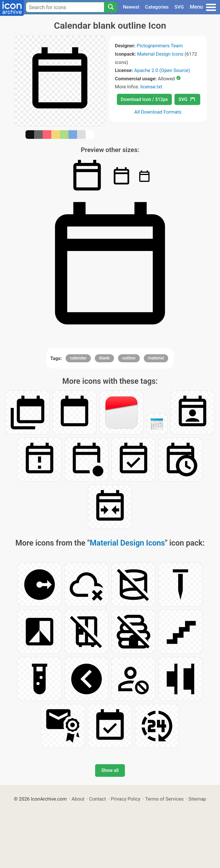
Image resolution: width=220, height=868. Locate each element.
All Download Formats (158, 112)
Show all (110, 770)
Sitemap (197, 799)
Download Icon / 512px (144, 99)
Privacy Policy (126, 799)
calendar (78, 358)
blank (104, 358)
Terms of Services (164, 799)
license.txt (151, 87)
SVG (179, 7)
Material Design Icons (160, 54)
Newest (131, 7)
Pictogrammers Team (160, 46)
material (156, 358)
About (78, 799)
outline (129, 358)
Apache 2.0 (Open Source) (162, 70)
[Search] (111, 7)
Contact (98, 799)
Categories (157, 7)
